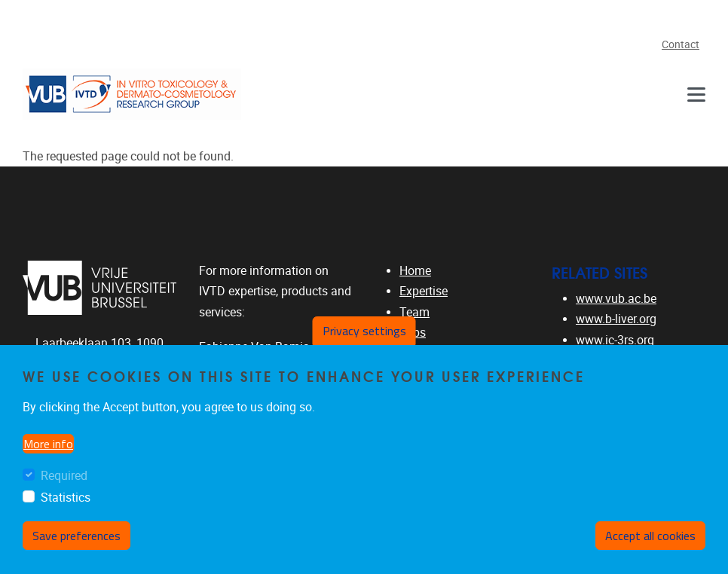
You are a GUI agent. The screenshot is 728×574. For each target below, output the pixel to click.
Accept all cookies (650, 536)
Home (415, 271)
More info (48, 444)
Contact (681, 45)
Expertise (424, 291)
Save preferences (76, 536)
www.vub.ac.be (616, 299)
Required (64, 476)
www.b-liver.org (616, 319)
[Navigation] (696, 95)
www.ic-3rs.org (615, 340)
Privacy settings (364, 331)
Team (414, 312)
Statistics (66, 498)
